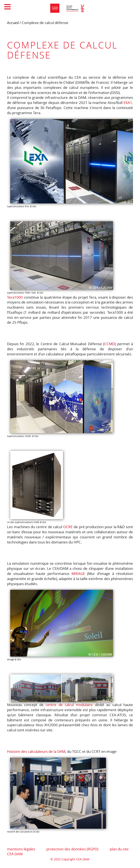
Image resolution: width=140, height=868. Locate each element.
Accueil (13, 23)
